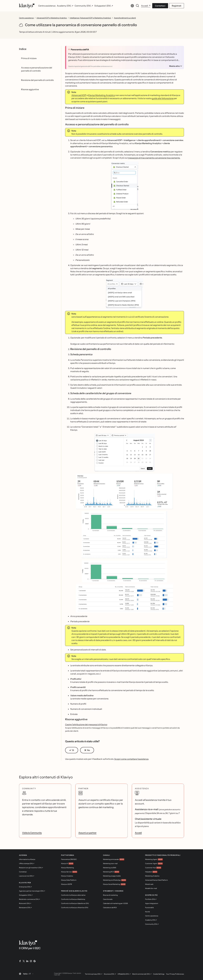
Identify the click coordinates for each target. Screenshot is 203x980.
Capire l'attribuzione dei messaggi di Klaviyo (86, 725)
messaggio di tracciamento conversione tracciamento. (154, 158)
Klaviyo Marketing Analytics (102, 95)
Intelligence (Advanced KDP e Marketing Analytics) (90, 18)
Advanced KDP (79, 95)
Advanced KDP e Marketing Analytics (52, 18)
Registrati (177, 6)
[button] (125, 186)
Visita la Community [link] (32, 833)
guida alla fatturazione (163, 98)
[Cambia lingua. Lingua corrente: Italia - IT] (132, 6)
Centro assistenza (26, 18)
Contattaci (160, 6)
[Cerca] (137, 6)
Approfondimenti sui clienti (125, 18)
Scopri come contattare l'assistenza (131, 759)
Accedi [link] (138, 833)
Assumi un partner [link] (87, 833)
